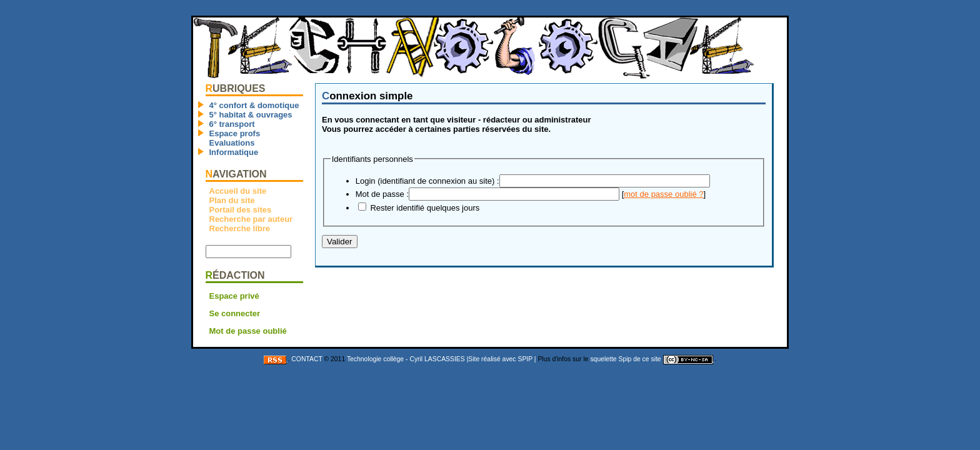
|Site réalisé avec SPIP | (502, 359)
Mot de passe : (382, 194)
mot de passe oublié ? (663, 194)
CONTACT (307, 359)
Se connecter (235, 313)
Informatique (234, 152)
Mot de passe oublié (248, 331)
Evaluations (232, 143)
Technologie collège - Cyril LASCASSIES (406, 359)
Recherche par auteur (251, 219)
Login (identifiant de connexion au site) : (427, 181)
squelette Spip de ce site (625, 359)
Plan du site (232, 200)
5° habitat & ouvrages (251, 115)
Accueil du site (238, 191)
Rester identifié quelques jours (425, 208)
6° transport (232, 124)
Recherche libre (241, 228)
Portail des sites (241, 210)
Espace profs (235, 133)
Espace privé (234, 296)
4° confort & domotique (254, 105)
